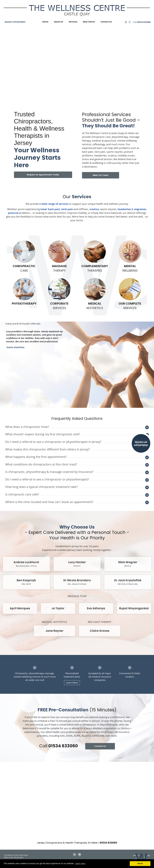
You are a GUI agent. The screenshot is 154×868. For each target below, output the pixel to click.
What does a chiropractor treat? (27, 427)
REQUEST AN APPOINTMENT (141, 444)
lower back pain (50, 209)
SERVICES (59, 294)
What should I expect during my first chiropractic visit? (43, 434)
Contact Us (106, 22)
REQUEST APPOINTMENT (15, 22)
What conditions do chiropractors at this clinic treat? (41, 464)
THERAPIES (95, 256)
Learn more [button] (80, 863)
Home (45, 22)
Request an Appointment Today (43, 175)
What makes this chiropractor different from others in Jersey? (48, 449)
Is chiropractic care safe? (22, 494)
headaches (124, 209)
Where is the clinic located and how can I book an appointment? (49, 502)
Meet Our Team (101, 175)
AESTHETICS (95, 294)
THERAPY (59, 256)
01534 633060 (144, 22)
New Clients (89, 22)
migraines (140, 209)
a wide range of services (54, 204)
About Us (59, 22)
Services (73, 22)
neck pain (67, 209)
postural (13, 213)
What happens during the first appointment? (36, 457)
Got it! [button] (140, 864)
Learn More (72, 683)
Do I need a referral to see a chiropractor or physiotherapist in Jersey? (53, 442)
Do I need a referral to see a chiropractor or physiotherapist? (47, 479)
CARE (24, 256)
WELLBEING (130, 256)
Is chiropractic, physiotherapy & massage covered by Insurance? (49, 472)
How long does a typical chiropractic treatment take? (41, 487)
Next (13, 393)
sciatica (94, 209)
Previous (8, 393)
